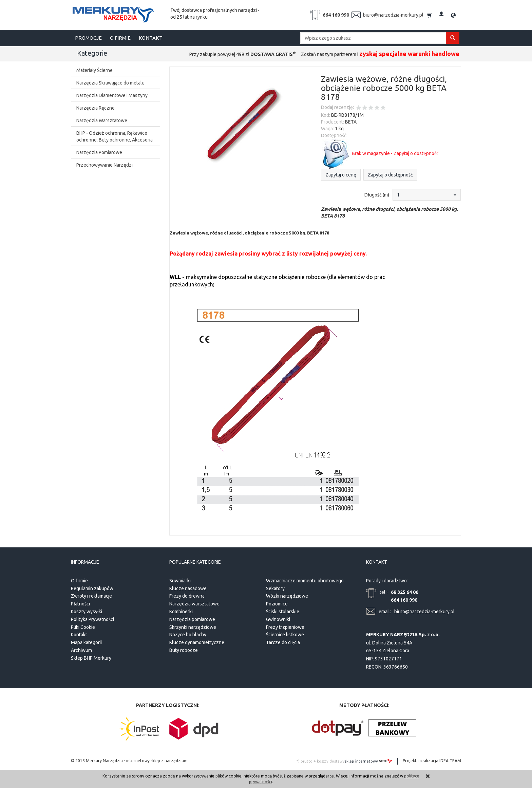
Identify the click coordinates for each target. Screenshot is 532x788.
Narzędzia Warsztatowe (102, 120)
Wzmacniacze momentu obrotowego (305, 581)
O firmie (79, 581)
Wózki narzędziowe (287, 596)
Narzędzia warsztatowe (194, 604)
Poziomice (277, 604)
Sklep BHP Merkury (91, 658)
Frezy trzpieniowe (285, 627)
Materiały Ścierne (94, 70)
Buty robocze (184, 650)
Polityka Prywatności (92, 619)
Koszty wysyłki (87, 612)
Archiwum (81, 650)
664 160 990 (336, 15)
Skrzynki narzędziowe (193, 627)
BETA (351, 122)
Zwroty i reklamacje (91, 596)
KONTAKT (151, 38)
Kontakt (79, 635)
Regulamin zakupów (92, 588)
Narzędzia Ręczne (96, 108)
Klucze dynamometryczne (197, 642)
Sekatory (275, 588)
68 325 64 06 (405, 592)
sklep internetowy (368, 761)
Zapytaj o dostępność (390, 175)
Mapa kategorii (86, 642)
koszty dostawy (331, 761)
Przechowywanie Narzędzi (104, 165)
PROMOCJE (88, 38)
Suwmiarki (180, 581)
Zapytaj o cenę (341, 175)
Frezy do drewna (187, 596)
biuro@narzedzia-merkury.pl (393, 15)
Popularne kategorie (195, 562)
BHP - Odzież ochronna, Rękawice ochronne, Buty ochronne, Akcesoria (115, 136)
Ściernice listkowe (285, 635)
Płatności (80, 604)
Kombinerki (181, 612)
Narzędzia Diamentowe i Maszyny (112, 95)
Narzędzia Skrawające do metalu (110, 83)
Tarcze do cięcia (283, 642)
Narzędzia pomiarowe (192, 619)
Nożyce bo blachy (188, 635)
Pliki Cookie (83, 627)
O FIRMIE (120, 38)
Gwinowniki (278, 619)
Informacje (85, 562)
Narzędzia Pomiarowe (99, 152)
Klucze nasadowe (188, 588)
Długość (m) (377, 195)
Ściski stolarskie (283, 612)
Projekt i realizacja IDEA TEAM (432, 761)
